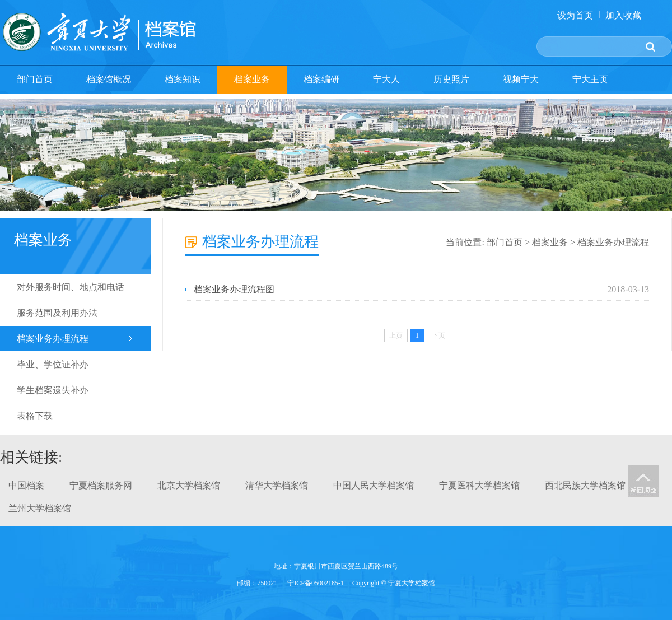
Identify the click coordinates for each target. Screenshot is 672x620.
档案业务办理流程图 (234, 289)
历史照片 (451, 79)
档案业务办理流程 (53, 339)
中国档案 (26, 485)
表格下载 (35, 416)
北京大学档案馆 (189, 485)
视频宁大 (521, 79)
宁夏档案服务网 (101, 485)
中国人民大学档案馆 (374, 485)
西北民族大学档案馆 (585, 485)
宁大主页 (590, 79)
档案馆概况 (109, 79)
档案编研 (321, 79)
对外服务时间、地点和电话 (71, 287)
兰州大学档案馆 (40, 508)
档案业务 (252, 79)
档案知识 (183, 79)
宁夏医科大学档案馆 (479, 485)
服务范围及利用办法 (57, 313)
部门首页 (35, 79)
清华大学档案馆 (277, 485)
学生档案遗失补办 (53, 390)
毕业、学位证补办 (53, 364)
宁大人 (386, 79)
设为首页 (575, 15)
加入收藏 (623, 15)
